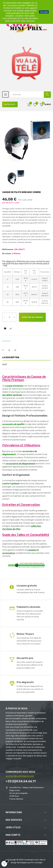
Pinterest (17, 350)
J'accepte (44, 12)
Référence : (8, 249)
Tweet (10, 350)
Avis (5, 365)
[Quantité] (9, 317)
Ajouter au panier (32, 317)
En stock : (7, 254)
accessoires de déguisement (21, 464)
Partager (4, 350)
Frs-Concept (37, 863)
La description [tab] (11, 357)
